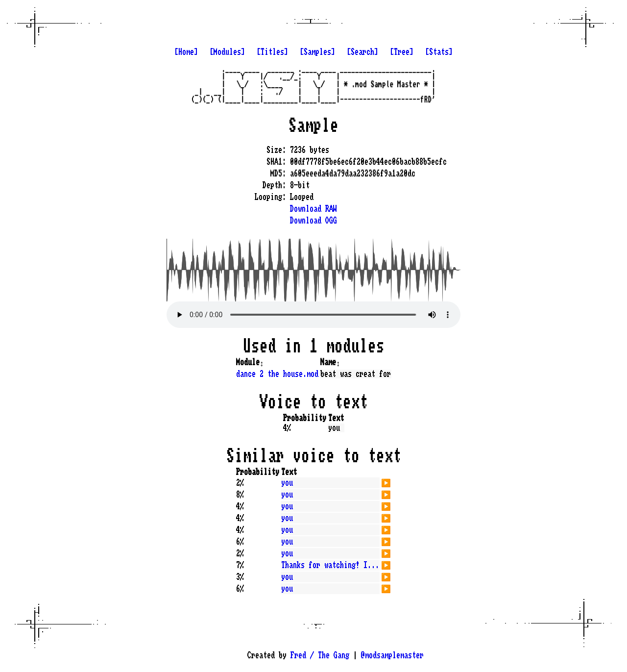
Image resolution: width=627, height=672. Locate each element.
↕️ (262, 362)
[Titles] (272, 52)
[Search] (362, 52)
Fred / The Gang (320, 655)
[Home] (186, 52)
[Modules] (227, 52)
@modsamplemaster (392, 655)
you (287, 483)
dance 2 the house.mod (277, 374)
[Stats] (439, 52)
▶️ (386, 482)
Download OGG (313, 221)
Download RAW (313, 209)
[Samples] (317, 52)
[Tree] (402, 52)
